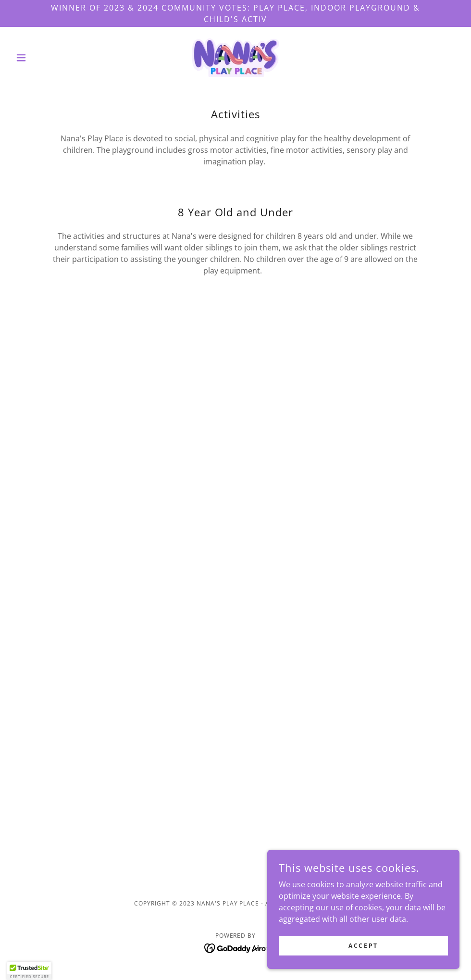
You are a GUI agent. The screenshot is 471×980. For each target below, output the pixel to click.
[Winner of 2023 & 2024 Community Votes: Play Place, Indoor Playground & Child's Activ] (235, 13)
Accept (363, 946)
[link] (235, 58)
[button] (45, 58)
